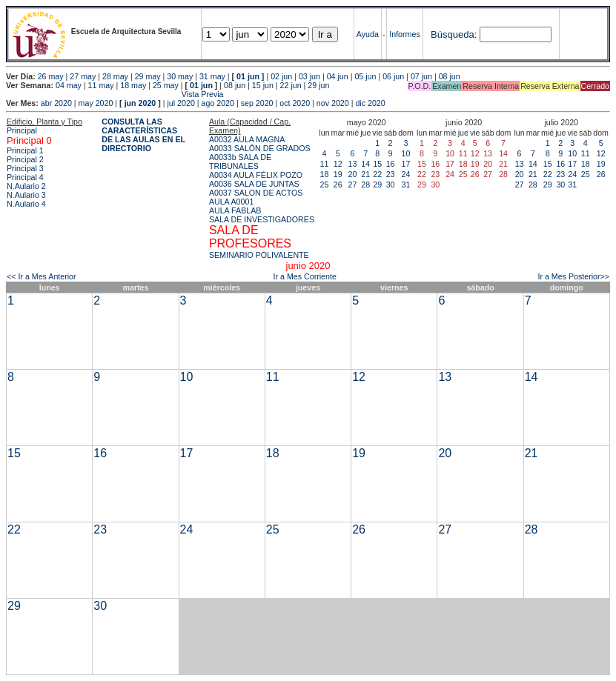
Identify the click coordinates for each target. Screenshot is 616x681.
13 (353, 164)
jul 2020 (181, 103)
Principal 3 (25, 168)
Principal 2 (25, 159)
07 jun (421, 76)
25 (325, 185)
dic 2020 (370, 103)
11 (325, 164)
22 (377, 174)
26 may (51, 76)
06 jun (393, 76)
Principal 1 (25, 150)
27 (353, 185)
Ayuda (368, 34)
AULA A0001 (231, 202)
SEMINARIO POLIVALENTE (259, 255)
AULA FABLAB (235, 210)
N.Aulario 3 (26, 195)
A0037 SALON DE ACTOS (256, 193)
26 (338, 185)
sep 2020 (257, 103)
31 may (212, 76)
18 (325, 174)
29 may (148, 76)
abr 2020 (56, 103)
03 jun (309, 76)
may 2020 (96, 103)
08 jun (450, 76)
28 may (115, 76)
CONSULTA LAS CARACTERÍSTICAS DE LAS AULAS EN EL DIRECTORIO (143, 135)
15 (377, 164)
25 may (166, 85)
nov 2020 (333, 103)
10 (406, 153)
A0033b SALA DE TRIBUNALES (240, 162)
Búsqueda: (454, 34)
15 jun (263, 85)
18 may (133, 85)
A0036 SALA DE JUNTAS (254, 184)
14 (365, 164)
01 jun (248, 76)
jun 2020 (140, 103)
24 (406, 174)
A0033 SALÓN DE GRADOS (260, 148)
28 (365, 185)
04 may (69, 85)
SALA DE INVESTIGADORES (262, 219)
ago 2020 (218, 103)
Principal (22, 130)
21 (365, 174)
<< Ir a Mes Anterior (42, 276)
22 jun (291, 85)
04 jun (338, 76)
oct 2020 (295, 103)
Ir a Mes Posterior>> (573, 276)
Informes (404, 34)
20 (353, 174)
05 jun (365, 76)
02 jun (281, 76)
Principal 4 (25, 177)
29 (377, 185)
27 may (83, 76)
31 (406, 185)
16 (391, 164)
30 (391, 185)
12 (338, 164)
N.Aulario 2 (26, 186)
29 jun (318, 85)
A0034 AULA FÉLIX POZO (256, 175)
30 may (180, 76)
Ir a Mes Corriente (305, 276)
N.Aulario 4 (26, 204)
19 (338, 174)
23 (391, 174)
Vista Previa (115, 94)
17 (406, 164)
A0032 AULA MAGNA (247, 139)
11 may (101, 85)
